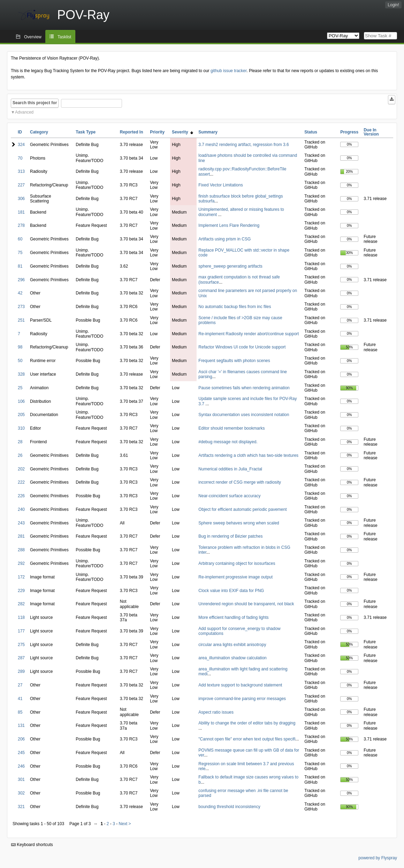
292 (21, 563)
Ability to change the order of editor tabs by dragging (247, 723)
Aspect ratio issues (216, 712)
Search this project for (35, 103)
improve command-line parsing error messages (242, 699)
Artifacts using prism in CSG (224, 239)
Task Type (86, 132)
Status (311, 132)
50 (20, 361)
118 (21, 617)
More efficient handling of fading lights (233, 617)
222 (21, 482)
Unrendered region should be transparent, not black (246, 604)
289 (21, 671)
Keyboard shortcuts (32, 845)
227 (21, 185)
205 (21, 415)
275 (21, 645)
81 (20, 266)
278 (21, 225)
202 (21, 469)
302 (21, 793)
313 (21, 171)
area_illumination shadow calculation (232, 658)
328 (21, 374)
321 (21, 807)
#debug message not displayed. (228, 442)
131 (21, 725)
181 (21, 212)
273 (21, 307)
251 (21, 320)
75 (20, 253)
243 (21, 523)
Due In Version (371, 132)
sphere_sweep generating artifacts (230, 266)
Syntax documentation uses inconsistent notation (244, 415)
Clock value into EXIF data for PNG (231, 591)
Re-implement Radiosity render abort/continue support (249, 334)
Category (39, 132)
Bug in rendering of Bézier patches (230, 536)
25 (20, 388)
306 (21, 199)
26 (20, 455)
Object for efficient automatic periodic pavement (242, 509)
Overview (33, 37)
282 (21, 604)
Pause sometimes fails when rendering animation (244, 388)
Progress (349, 132)
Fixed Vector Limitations (220, 185)
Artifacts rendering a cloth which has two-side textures (248, 455)
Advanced (24, 112)
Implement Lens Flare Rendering (229, 225)
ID (20, 132)
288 (21, 550)
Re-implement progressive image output (235, 577)
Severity (182, 132)
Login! (393, 5)
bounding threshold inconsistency (229, 807)
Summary (208, 132)
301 (21, 779)
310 (21, 428)
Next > (125, 824)
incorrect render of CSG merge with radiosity (240, 482)
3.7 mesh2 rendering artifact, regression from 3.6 (243, 145)
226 (21, 496)
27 (20, 685)
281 (21, 536)
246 (21, 766)
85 (20, 712)
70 (20, 158)
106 (21, 401)
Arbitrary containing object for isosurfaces (237, 563)
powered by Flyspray (378, 858)
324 (21, 145)
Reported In (132, 132)
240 (21, 509)
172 (21, 577)
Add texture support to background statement (240, 685)
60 (20, 239)
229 (21, 591)
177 (21, 631)
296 (21, 280)
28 (20, 442)
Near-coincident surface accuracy (229, 496)
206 (21, 739)
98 (20, 347)
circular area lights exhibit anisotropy (232, 645)
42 (20, 293)
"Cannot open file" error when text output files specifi (247, 739)
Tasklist (64, 37)
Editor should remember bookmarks (231, 428)
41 (20, 699)
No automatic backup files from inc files (235, 307)
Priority (157, 132)
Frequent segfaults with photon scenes (234, 361)
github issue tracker (228, 71)
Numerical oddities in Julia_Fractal (230, 469)
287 (21, 658)
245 (21, 753)
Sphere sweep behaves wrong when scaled (239, 523)
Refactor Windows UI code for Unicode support (242, 347)
